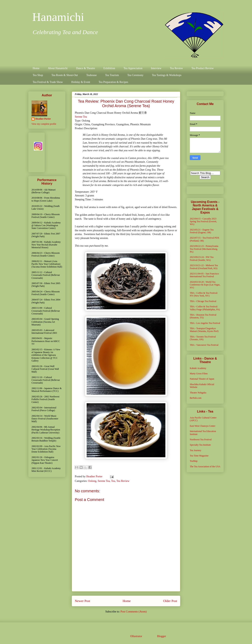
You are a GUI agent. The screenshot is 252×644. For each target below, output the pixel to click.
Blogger (161, 636)
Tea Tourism (112, 75)
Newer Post (82, 601)
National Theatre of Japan (202, 379)
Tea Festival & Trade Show (48, 82)
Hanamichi (58, 17)
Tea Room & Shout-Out (65, 75)
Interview (156, 68)
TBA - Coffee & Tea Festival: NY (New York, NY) (204, 294)
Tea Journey (195, 450)
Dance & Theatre (85, 68)
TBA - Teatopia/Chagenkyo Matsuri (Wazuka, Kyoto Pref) (204, 330)
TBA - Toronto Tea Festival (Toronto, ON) (203, 338)
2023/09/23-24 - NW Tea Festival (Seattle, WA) (202, 258)
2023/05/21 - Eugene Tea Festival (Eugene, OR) (202, 231)
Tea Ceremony (135, 75)
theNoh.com (196, 398)
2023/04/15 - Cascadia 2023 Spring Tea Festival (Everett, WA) (203, 222)
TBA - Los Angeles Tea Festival (205, 323)
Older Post (170, 601)
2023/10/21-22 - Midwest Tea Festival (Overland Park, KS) (204, 267)
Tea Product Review (202, 68)
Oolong (92, 481)
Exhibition (109, 68)
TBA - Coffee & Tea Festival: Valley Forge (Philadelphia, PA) (205, 308)
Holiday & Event (81, 82)
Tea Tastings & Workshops (167, 75)
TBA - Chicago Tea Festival (203, 301)
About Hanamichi (58, 68)
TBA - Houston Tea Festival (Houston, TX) (203, 316)
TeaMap (194, 461)
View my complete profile (44, 124)
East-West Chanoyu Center (203, 426)
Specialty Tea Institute (200, 445)
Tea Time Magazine (199, 456)
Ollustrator (136, 636)
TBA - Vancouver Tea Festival (204, 345)
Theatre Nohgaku (198, 393)
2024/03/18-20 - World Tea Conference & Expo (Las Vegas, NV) (205, 285)
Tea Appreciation (133, 68)
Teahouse (91, 75)
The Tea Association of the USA (205, 467)
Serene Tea (81, 117)
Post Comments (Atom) (134, 612)
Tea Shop (38, 75)
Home (36, 68)
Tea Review (176, 68)
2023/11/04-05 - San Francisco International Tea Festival (204, 275)
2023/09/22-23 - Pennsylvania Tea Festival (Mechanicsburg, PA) (204, 249)
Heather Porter (95, 476)
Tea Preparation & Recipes (113, 82)
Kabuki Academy (198, 368)
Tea (113, 481)
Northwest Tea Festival (201, 440)
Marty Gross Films (199, 374)
